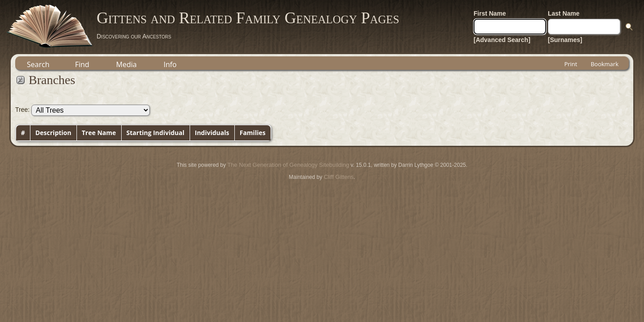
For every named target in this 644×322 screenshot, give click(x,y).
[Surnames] (565, 40)
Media (127, 64)
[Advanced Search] (502, 40)
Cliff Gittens (339, 177)
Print (571, 64)
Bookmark (605, 64)
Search (38, 64)
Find (82, 64)
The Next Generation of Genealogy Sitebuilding (288, 165)
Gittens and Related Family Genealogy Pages (248, 18)
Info (170, 64)
